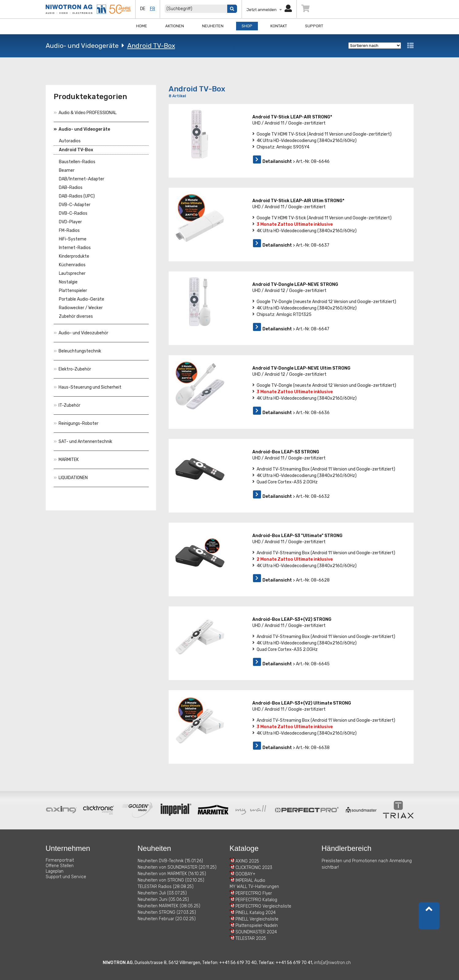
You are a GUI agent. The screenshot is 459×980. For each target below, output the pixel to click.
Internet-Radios (75, 248)
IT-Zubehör (67, 405)
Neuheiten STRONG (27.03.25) (167, 912)
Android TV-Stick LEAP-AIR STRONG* (292, 117)
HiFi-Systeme (73, 239)
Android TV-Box (151, 46)
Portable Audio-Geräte (82, 299)
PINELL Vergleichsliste (257, 919)
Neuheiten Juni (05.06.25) (163, 899)
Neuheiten (213, 26)
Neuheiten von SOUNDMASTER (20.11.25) (177, 867)
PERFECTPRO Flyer (254, 893)
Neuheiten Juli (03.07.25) (162, 893)
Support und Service (66, 877)
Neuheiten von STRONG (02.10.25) (171, 880)
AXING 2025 (247, 861)
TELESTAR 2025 (251, 938)
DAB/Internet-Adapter (82, 179)
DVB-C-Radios (73, 213)
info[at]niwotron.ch (332, 963)
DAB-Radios (71, 188)
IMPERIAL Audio (250, 880)
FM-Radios (69, 231)
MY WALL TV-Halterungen (254, 887)
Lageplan (55, 871)
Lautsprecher (72, 273)
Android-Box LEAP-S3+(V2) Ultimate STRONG (302, 703)
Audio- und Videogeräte (82, 46)
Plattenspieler (73, 291)
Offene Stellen (60, 866)
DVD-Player (70, 222)
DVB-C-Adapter (75, 205)
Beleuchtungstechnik (77, 351)
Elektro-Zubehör (72, 369)
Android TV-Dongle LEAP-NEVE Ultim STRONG (301, 368)
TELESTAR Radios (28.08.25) (166, 887)
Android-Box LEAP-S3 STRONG (286, 452)
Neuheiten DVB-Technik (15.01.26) (170, 861)
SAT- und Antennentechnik (83, 442)
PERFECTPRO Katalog (256, 900)
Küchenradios (72, 265)
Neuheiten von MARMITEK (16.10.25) (172, 874)
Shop (247, 26)
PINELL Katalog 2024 (256, 913)
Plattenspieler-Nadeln (257, 926)
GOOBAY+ (245, 874)
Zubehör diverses (76, 316)
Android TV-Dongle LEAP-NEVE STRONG (295, 284)
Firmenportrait (60, 860)
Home (142, 26)
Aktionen (175, 26)
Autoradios (70, 141)
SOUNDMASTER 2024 (256, 932)
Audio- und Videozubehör (81, 333)
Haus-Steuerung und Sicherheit (88, 387)
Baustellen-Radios (77, 162)
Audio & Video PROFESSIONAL (85, 113)
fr (153, 9)
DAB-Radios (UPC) (77, 196)
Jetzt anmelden (269, 10)
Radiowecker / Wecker (81, 308)
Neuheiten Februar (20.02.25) (167, 919)
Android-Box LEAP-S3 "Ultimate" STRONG (297, 536)
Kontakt (279, 26)
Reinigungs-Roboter (76, 423)
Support (314, 26)
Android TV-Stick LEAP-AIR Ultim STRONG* (298, 201)
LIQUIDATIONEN (71, 478)
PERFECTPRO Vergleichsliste (263, 906)
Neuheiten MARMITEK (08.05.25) (169, 906)
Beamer (67, 170)
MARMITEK (66, 460)
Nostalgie (68, 282)
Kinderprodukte (74, 256)
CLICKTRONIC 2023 (254, 868)
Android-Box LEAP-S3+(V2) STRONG (292, 619)
